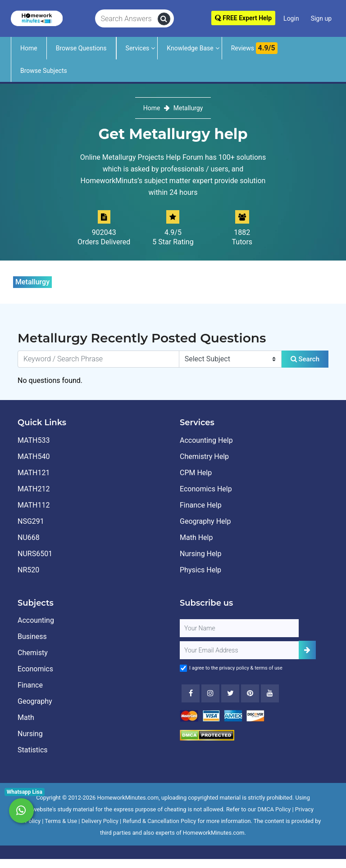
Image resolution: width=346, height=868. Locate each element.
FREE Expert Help (243, 18)
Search (305, 359)
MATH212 (34, 489)
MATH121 (34, 473)
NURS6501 (35, 554)
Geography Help (205, 521)
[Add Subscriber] (307, 650)
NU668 (29, 537)
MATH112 (34, 505)
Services (138, 48)
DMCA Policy (274, 809)
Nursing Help (200, 554)
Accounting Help (206, 440)
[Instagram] (210, 693)
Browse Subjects (44, 71)
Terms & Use (61, 821)
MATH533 (34, 440)
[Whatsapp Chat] (21, 811)
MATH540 (34, 456)
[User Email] (239, 650)
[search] (164, 19)
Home (29, 48)
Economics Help (206, 489)
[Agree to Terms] (183, 668)
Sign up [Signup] (321, 18)
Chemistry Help (204, 456)
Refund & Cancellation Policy (159, 821)
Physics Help (200, 570)
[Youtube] (250, 693)
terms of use (269, 668)
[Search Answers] (126, 19)
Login (291, 18)
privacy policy (234, 668)
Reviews (254, 48)
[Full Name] (239, 628)
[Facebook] (191, 693)
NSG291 (31, 521)
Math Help (196, 537)
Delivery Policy (100, 821)
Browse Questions (81, 48)
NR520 (28, 570)
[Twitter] (230, 693)
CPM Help (196, 473)
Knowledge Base (190, 48)
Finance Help (201, 505)
